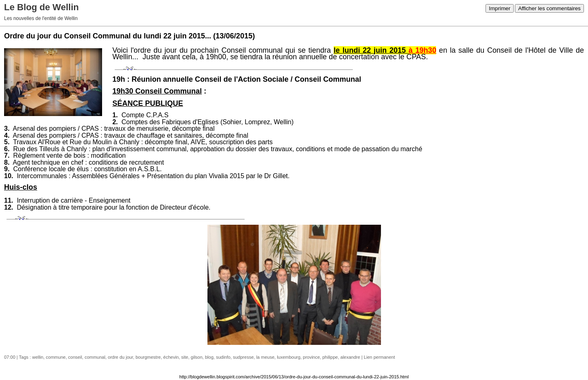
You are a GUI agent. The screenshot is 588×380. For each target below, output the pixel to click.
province (312, 357)
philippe (330, 357)
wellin (38, 357)
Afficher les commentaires (549, 8)
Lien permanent (379, 357)
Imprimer (500, 8)
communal (95, 357)
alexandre (350, 357)
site (185, 357)
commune (56, 357)
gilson (197, 357)
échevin (171, 357)
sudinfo (223, 357)
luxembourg (288, 357)
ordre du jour (120, 357)
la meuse (265, 357)
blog (209, 357)
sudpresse (244, 357)
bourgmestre (148, 357)
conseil (75, 357)
